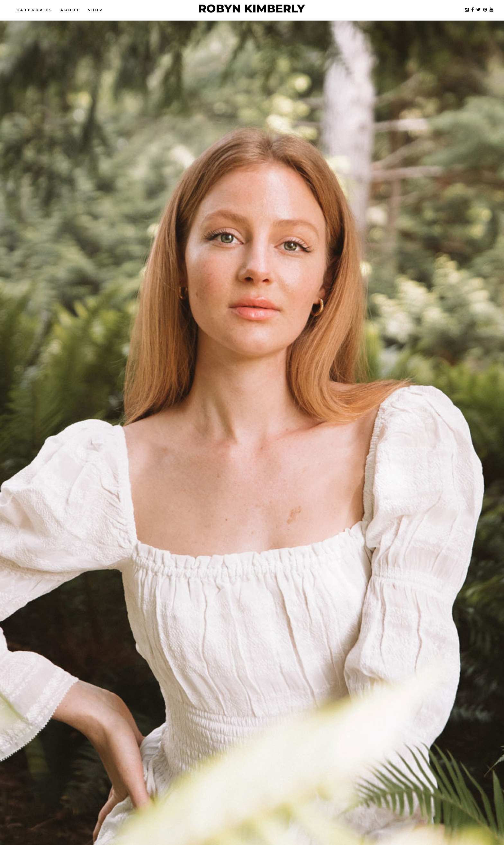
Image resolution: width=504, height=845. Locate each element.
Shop (95, 10)
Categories (35, 10)
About (70, 10)
